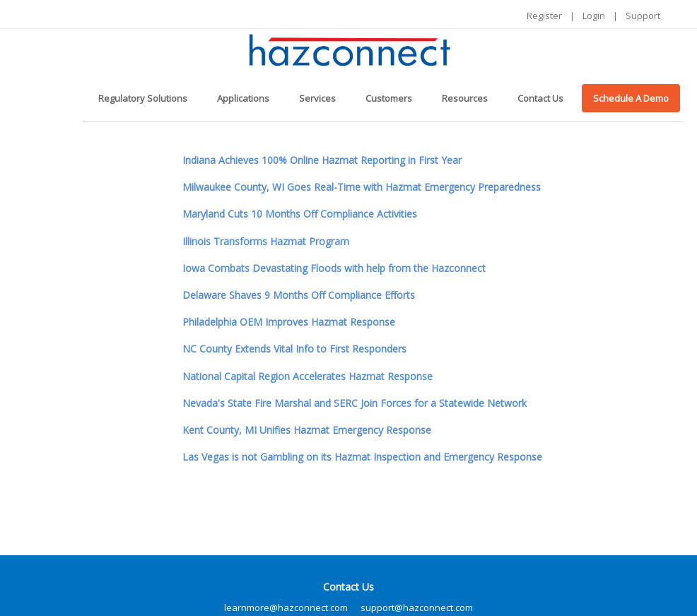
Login (594, 16)
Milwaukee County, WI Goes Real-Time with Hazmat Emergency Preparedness (362, 187)
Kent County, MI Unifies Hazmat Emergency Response (307, 430)
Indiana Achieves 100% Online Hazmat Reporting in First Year (322, 160)
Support (643, 16)
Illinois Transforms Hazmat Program (266, 241)
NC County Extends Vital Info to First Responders (294, 349)
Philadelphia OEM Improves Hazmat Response (289, 322)
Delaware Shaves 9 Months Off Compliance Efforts (299, 295)
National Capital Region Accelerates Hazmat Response (307, 376)
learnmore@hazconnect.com (286, 608)
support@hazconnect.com (417, 608)
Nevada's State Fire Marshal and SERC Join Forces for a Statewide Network (355, 403)
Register (544, 16)
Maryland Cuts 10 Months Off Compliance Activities (300, 214)
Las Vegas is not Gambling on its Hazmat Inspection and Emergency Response (362, 457)
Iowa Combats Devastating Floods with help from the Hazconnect (334, 268)
